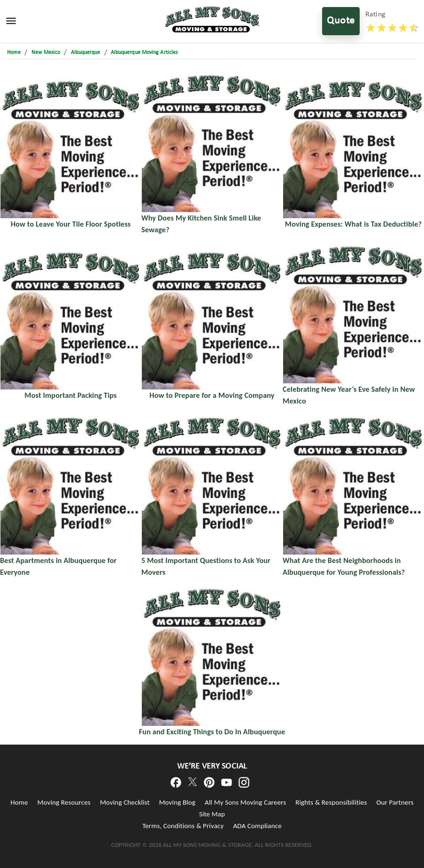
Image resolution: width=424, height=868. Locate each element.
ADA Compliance (257, 826)
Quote (341, 21)
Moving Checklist (125, 802)
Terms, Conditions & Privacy (183, 826)
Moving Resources (64, 802)
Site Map (212, 814)
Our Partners (395, 802)
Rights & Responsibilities (331, 802)
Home (19, 802)
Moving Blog (177, 802)
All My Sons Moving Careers (245, 802)
